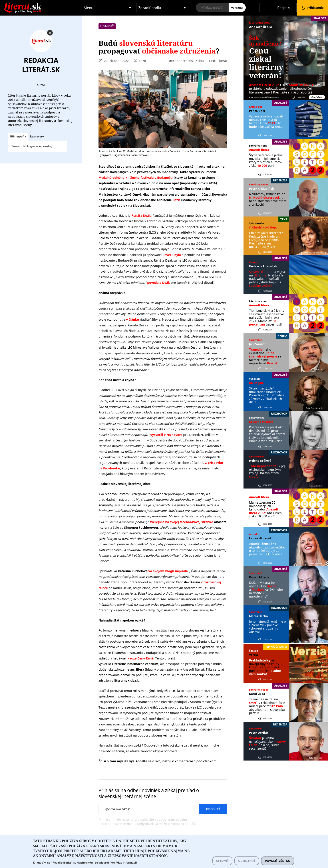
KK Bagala (256, 383)
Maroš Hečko (258, 616)
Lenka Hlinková (260, 538)
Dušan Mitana (259, 577)
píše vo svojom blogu (197, 555)
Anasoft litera (261, 27)
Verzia (254, 655)
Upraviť (222, 862)
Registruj (285, 8)
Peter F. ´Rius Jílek (262, 189)
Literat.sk (41, 4)
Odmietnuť (247, 862)
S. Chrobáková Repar (264, 227)
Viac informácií (127, 864)
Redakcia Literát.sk (41, 65)
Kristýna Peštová (261, 422)
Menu (89, 8)
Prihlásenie (315, 8)
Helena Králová (260, 461)
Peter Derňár (259, 733)
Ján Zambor (257, 344)
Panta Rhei (257, 111)
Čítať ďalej (317, 97)
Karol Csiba (257, 694)
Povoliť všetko (278, 862)
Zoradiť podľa (150, 8)
